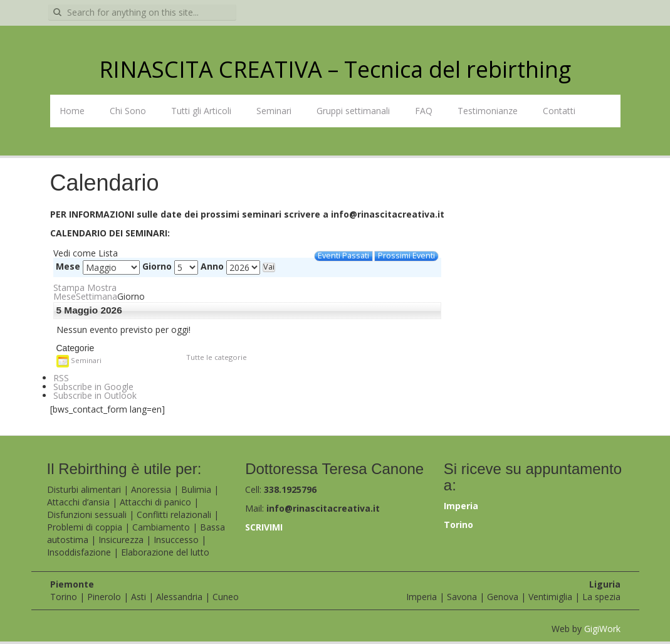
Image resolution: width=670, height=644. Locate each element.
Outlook (95, 395)
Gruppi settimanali (353, 111)
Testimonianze (488, 111)
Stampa (85, 288)
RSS (61, 378)
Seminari (274, 111)
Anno (212, 267)
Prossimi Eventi (406, 256)
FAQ (424, 111)
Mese (68, 267)
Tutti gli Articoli (201, 111)
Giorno (157, 267)
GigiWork (602, 629)
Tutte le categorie (217, 357)
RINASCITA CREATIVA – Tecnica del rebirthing (335, 69)
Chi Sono (128, 111)
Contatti (559, 111)
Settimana (97, 296)
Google (93, 387)
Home (72, 111)
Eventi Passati (343, 256)
